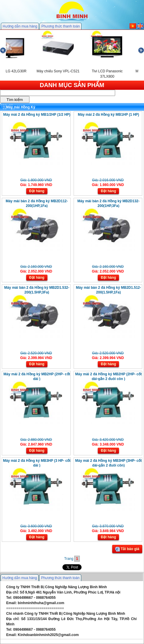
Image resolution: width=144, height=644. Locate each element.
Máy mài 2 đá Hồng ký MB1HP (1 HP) (108, 115)
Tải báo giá (127, 549)
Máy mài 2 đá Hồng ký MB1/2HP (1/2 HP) (37, 115)
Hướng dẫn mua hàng (20, 26)
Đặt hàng (37, 191)
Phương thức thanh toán (60, 26)
